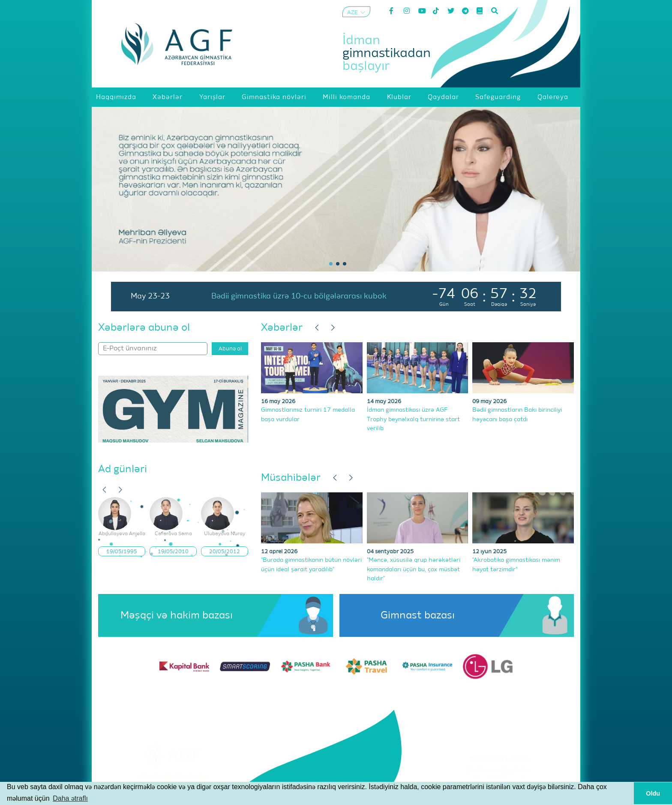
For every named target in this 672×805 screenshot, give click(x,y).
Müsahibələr (291, 478)
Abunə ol (230, 349)
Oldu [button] (653, 793)
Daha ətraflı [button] (70, 798)
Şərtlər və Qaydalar (499, 770)
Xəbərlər (282, 328)
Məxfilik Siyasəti (499, 781)
